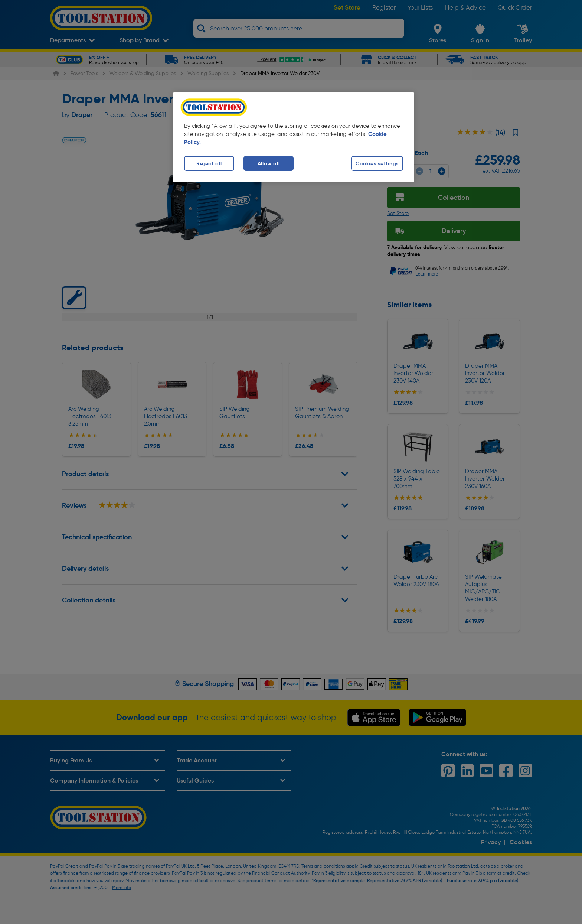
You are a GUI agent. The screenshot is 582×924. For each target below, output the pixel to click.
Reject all (209, 163)
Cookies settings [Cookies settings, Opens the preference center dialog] (377, 163)
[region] (294, 137)
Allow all (269, 163)
